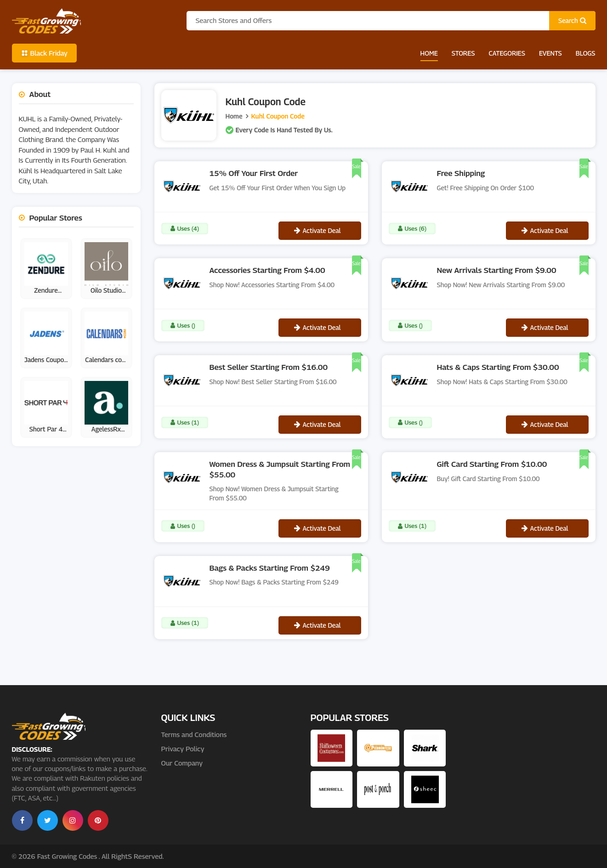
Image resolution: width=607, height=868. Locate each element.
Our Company (182, 763)
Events (550, 53)
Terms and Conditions (194, 734)
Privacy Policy (183, 749)
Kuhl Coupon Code (278, 116)
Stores (463, 53)
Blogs (586, 53)
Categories (507, 53)
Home (429, 53)
